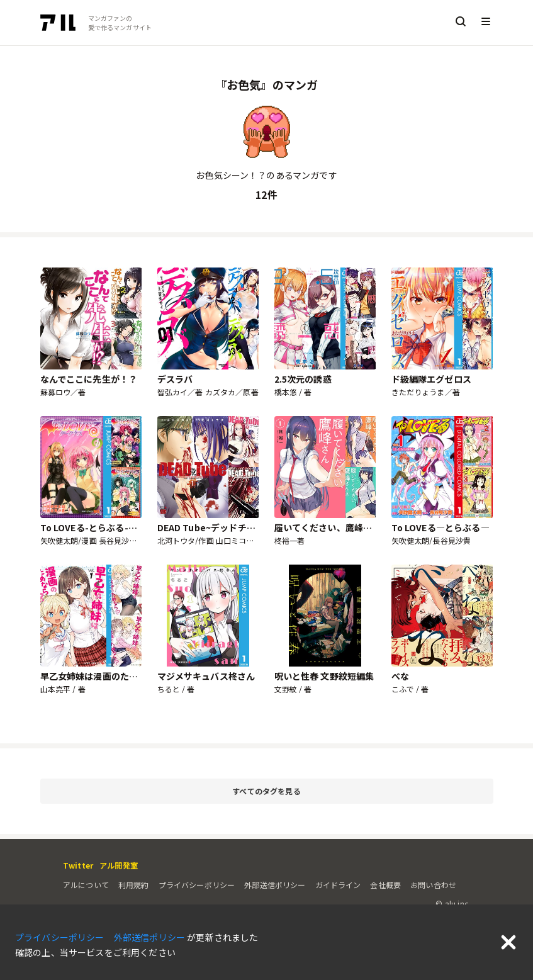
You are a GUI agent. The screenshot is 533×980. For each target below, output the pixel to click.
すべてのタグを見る (360, 791)
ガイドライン (338, 885)
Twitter (78, 865)
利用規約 (134, 885)
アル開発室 (119, 865)
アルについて (86, 885)
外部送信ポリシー (275, 885)
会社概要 (385, 885)
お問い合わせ (433, 885)
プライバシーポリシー (197, 885)
